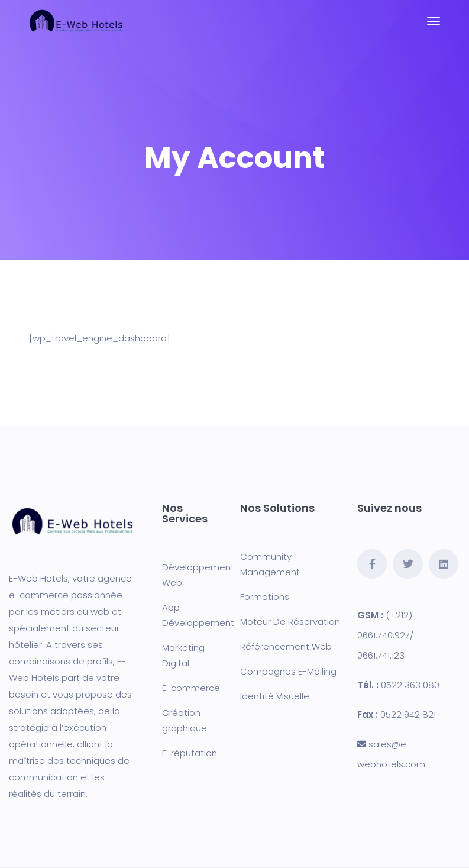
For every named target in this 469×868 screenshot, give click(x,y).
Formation (262, 597)
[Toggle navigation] (434, 21)
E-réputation (190, 753)
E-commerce (191, 688)
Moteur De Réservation (290, 622)
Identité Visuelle (275, 696)
